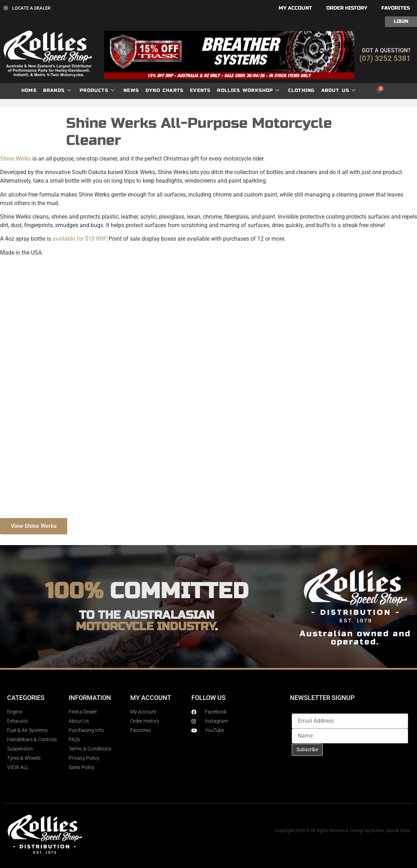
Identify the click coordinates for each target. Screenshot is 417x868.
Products (97, 91)
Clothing (302, 90)
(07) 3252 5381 (385, 58)
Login (401, 21)
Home (29, 90)
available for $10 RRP (79, 239)
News (131, 90)
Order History (347, 8)
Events (200, 90)
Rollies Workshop (248, 91)
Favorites (396, 8)
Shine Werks (15, 159)
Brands (57, 91)
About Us (339, 91)
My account (295, 8)
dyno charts (165, 90)
